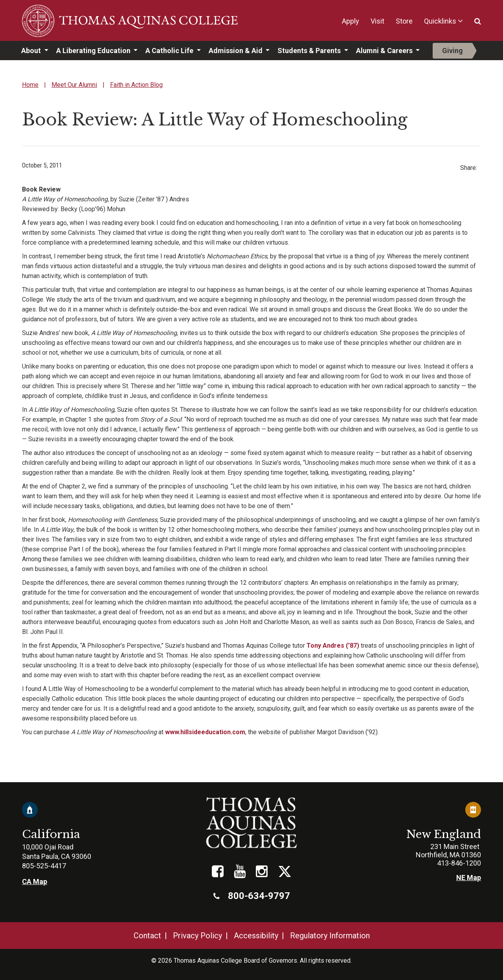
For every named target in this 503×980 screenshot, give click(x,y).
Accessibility (256, 936)
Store (404, 21)
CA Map (35, 881)
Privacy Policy (197, 936)
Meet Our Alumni (74, 85)
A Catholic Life (170, 51)
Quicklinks (440, 21)
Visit (377, 21)
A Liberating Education (94, 51)
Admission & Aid (236, 51)
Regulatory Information (330, 936)
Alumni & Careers (385, 51)
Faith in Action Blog (136, 85)
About (32, 51)
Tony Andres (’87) (333, 646)
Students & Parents (310, 51)
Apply (351, 21)
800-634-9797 (252, 896)
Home (30, 85)
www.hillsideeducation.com (205, 732)
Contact (147, 936)
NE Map (469, 878)
